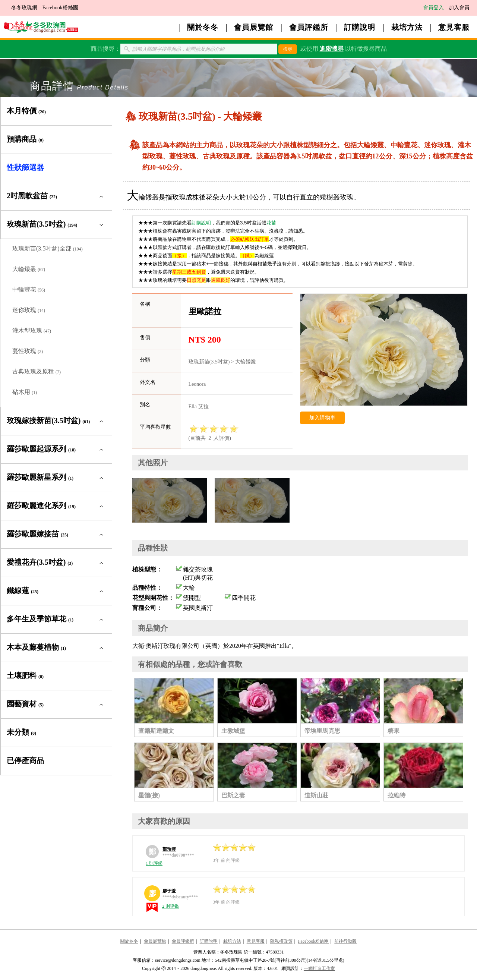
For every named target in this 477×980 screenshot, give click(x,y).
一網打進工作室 (319, 968)
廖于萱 (169, 891)
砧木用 (25, 392)
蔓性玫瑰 (28, 351)
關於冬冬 (203, 27)
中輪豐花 (29, 289)
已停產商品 (25, 760)
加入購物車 (322, 418)
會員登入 (433, 8)
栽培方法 (407, 27)
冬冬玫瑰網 (24, 8)
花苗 (271, 223)
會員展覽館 (254, 27)
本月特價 (26, 111)
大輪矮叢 (29, 269)
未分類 (21, 732)
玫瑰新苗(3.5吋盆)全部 (48, 248)
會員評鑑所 (309, 27)
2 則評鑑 (170, 906)
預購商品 (25, 139)
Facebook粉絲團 (60, 8)
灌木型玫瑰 (32, 330)
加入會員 (459, 8)
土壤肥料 (25, 675)
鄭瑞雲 (169, 849)
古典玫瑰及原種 (37, 371)
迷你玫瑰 (29, 310)
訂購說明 (360, 27)
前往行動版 (345, 941)
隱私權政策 (281, 941)
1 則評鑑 (154, 863)
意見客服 (454, 27)
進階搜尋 (332, 49)
